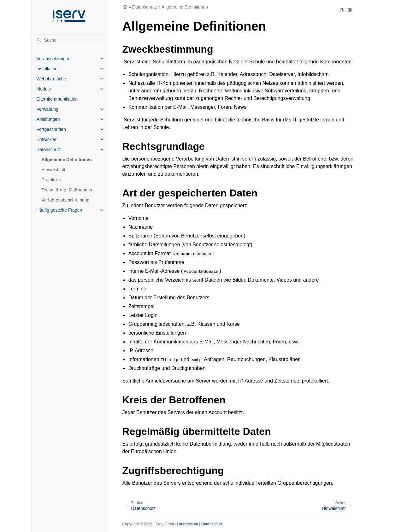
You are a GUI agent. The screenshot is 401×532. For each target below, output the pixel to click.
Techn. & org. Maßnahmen (68, 190)
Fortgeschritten (51, 129)
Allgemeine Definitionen (67, 160)
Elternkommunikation (57, 99)
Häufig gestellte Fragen (59, 210)
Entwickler (47, 139)
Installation (47, 69)
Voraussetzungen (54, 59)
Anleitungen (48, 119)
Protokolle (51, 180)
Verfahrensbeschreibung (66, 200)
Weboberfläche (51, 79)
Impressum (189, 524)
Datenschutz (49, 149)
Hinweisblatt (53, 170)
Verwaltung (47, 109)
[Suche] (69, 40)
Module (44, 89)
